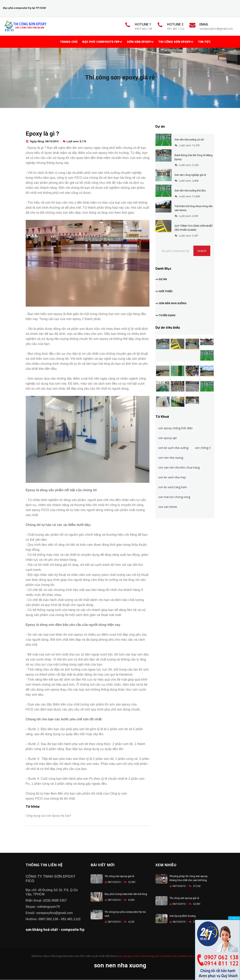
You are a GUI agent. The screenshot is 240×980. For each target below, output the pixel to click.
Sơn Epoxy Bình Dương (183, 916)
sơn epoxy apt (167, 438)
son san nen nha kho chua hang (179, 467)
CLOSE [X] (234, 918)
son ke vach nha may (172, 477)
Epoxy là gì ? (42, 134)
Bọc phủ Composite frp (102, 42)
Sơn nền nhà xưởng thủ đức (190, 191)
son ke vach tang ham (173, 487)
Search (202, 251)
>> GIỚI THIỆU (164, 291)
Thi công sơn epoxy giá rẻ (120, 77)
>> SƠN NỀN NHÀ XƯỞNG (171, 303)
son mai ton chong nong (174, 497)
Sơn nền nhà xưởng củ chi (189, 140)
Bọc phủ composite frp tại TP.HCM (24, 8)
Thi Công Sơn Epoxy (176, 42)
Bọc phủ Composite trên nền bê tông (126, 894)
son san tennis (168, 507)
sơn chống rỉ (203, 448)
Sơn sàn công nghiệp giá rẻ (190, 175)
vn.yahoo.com (168, 956)
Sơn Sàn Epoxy (140, 42)
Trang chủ (69, 42)
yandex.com (185, 956)
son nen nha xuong (171, 458)
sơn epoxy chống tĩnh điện (175, 428)
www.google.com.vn (129, 956)
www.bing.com (150, 956)
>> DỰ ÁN (161, 279)
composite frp (73, 930)
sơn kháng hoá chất (42, 930)
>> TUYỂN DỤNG (165, 315)
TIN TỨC (204, 42)
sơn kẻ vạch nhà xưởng (173, 448)
